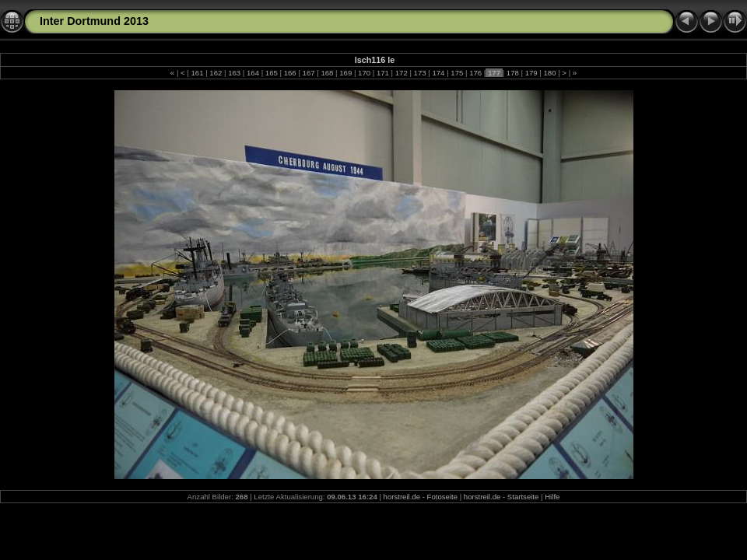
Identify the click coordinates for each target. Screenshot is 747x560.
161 (197, 73)
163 (235, 73)
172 (401, 73)
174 (438, 73)
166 (290, 73)
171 (382, 73)
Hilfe (552, 497)
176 (475, 73)
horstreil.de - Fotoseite (421, 497)
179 (531, 73)
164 (253, 73)
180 (550, 73)
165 (271, 73)
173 (420, 73)
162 (216, 73)
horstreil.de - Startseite (502, 497)
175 (457, 73)
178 (512, 73)
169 (346, 73)
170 (364, 73)
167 (309, 73)
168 (327, 73)
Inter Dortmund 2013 (94, 21)
